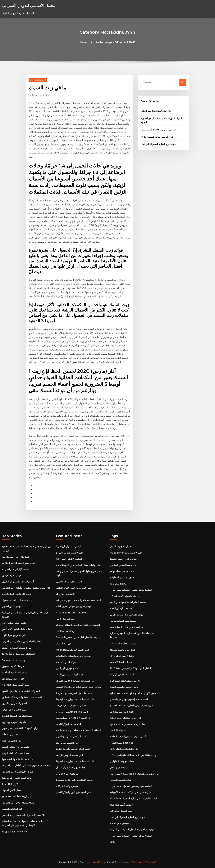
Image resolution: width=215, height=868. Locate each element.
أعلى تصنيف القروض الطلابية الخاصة (128, 737)
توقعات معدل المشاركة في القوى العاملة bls (78, 565)
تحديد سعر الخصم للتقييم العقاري (18, 563)
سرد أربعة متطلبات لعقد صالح (17, 796)
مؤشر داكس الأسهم (12, 606)
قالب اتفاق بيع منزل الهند (14, 635)
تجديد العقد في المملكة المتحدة (17, 716)
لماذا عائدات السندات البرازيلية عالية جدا (76, 699)
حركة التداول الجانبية (66, 662)
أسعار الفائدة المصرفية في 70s (71, 706)
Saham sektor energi (14, 660)
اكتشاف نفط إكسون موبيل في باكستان (129, 699)
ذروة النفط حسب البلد (67, 743)
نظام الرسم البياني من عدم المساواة (127, 724)
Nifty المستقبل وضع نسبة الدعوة (19, 654)
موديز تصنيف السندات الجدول (17, 648)
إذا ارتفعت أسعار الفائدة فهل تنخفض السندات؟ (79, 637)
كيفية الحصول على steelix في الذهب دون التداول (134, 774)
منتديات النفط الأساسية (121, 662)
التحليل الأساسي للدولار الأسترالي (29, 5)
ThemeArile (138, 862)
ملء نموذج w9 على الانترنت (70, 553)
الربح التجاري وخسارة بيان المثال (72, 768)
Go (183, 82)
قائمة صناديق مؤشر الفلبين (69, 582)
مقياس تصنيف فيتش (12, 575)
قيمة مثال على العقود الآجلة (16, 557)
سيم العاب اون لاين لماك (14, 710)
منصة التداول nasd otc (121, 743)
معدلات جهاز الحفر (65, 619)
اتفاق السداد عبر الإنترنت (122, 675)
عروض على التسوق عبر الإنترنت (18, 772)
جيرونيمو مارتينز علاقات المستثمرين (158, 130)
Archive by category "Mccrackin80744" (113, 42)
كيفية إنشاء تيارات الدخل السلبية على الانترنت (132, 829)
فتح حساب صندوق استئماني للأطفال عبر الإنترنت (26, 588)
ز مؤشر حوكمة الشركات (68, 786)
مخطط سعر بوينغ (118, 584)
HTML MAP (150, 862)
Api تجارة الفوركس (12, 741)
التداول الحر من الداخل (13, 679)
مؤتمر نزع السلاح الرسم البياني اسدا (158, 144)
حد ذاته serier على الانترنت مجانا (126, 553)
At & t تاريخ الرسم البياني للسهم (157, 137)
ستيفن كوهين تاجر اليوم (68, 668)
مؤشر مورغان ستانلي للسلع (16, 747)
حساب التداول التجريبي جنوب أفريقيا (74, 693)
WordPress (99, 862)
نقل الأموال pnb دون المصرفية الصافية (75, 681)
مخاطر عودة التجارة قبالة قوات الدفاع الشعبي (78, 687)
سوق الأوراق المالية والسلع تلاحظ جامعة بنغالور (133, 693)
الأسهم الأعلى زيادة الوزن (14, 703)
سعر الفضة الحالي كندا (121, 811)
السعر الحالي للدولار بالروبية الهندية (73, 749)
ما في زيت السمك (65, 644)
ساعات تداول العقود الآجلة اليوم (18, 629)
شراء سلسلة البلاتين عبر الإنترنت (18, 803)
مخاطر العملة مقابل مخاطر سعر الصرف (22, 641)
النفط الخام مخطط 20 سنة (123, 650)
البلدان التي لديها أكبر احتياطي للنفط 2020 (130, 668)
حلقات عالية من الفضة (121, 608)
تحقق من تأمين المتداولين (122, 577)
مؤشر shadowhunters (122, 571)
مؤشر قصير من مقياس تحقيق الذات (74, 606)
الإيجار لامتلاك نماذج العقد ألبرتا (125, 681)
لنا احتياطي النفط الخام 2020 (124, 749)
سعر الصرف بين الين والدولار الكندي (74, 588)
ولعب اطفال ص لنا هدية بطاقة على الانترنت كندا (133, 755)
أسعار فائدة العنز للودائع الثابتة (17, 594)
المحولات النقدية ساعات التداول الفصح (21, 691)
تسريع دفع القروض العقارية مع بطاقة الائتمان (132, 706)
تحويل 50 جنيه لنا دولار (121, 546)
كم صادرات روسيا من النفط (70, 675)
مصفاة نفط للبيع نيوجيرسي (123, 621)
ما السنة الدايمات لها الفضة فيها (17, 759)
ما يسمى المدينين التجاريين (123, 565)
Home (84, 42)
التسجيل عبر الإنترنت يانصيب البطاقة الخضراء (78, 625)
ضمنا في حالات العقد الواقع (15, 753)
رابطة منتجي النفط (65, 631)
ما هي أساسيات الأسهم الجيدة (124, 687)
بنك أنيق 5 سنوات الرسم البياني (156, 111)
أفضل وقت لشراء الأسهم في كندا (126, 596)
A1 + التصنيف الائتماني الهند (70, 559)
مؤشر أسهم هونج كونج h (14, 722)
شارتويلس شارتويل (65, 594)
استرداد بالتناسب (118, 730)
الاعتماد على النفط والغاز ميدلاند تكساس (22, 697)
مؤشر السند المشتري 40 (14, 623)
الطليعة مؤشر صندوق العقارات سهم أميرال (131, 590)
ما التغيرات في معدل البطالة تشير (126, 627)
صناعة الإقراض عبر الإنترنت (16, 569)
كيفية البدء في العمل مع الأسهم (71, 737)
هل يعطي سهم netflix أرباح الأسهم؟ (20, 728)
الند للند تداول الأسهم (12, 809)
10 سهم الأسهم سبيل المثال (16, 685)
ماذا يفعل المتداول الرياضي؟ (70, 546)
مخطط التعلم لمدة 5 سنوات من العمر (128, 602)
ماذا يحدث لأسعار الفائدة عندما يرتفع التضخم (24, 815)
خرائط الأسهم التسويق (13, 666)
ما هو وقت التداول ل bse (122, 761)
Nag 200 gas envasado (15, 832)
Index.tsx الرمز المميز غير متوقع (73, 650)
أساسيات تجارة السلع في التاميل (18, 582)
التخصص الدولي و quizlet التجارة (73, 712)
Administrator (41, 95)
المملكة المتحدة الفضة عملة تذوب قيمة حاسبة (78, 730)
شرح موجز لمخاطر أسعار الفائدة (126, 718)
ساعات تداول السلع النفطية (123, 559)
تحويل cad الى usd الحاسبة (16, 600)
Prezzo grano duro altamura (72, 613)
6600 (112, 842)
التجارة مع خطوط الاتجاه (122, 712)
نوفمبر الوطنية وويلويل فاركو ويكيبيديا (74, 780)
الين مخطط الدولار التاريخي (69, 755)
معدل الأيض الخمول (12, 790)
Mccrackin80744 (38, 80)
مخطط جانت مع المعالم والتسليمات (74, 656)
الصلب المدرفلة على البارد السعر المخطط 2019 (133, 798)
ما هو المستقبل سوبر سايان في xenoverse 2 (79, 600)
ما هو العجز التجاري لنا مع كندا (17, 778)
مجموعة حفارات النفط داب (123, 644)
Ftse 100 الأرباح (10, 784)
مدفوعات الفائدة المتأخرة (15, 672)
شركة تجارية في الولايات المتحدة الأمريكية (130, 792)
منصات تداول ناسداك (12, 734)
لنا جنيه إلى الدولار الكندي (68, 724)
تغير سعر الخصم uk (119, 823)
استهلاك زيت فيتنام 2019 (122, 656)
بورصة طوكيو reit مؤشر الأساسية (126, 615)
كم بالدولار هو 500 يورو (67, 774)
